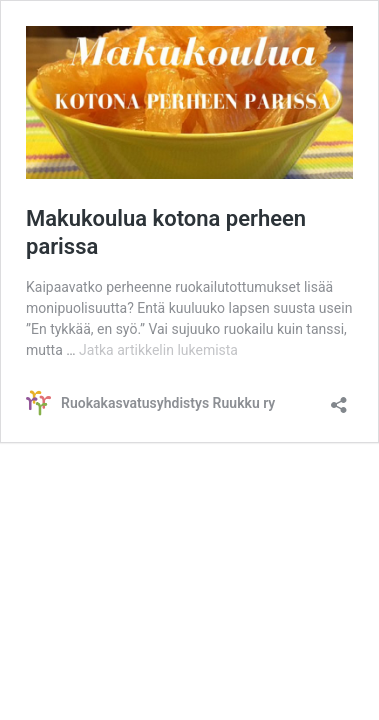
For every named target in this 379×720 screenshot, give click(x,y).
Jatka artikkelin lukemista (158, 350)
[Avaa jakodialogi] (339, 398)
